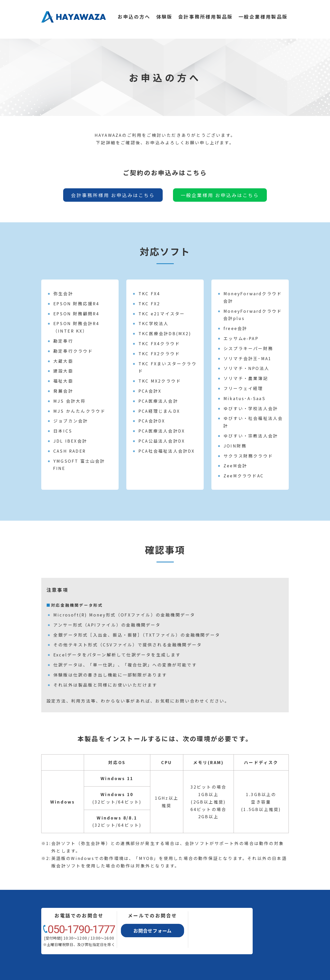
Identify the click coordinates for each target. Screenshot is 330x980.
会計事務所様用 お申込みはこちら (113, 195)
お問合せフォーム (152, 931)
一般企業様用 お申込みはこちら (220, 195)
